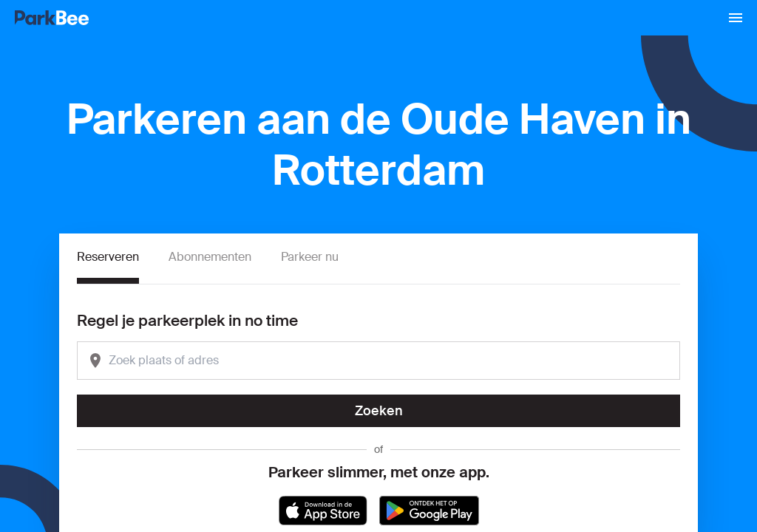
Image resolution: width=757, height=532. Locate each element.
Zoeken (379, 411)
